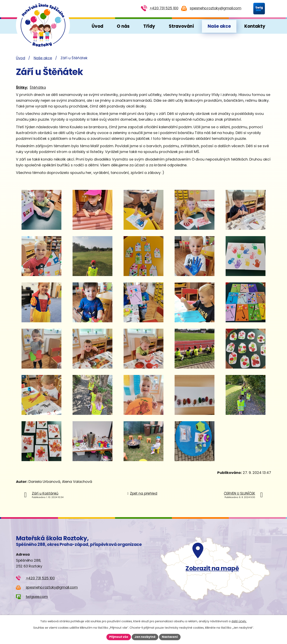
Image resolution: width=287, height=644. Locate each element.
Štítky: (22, 87)
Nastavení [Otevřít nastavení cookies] (170, 637)
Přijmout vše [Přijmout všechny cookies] (119, 637)
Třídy (149, 26)
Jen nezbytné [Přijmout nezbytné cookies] (145, 637)
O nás (123, 26)
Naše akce (219, 26)
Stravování (181, 26)
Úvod (97, 26)
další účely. (239, 621)
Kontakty (255, 26)
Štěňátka (38, 87)
